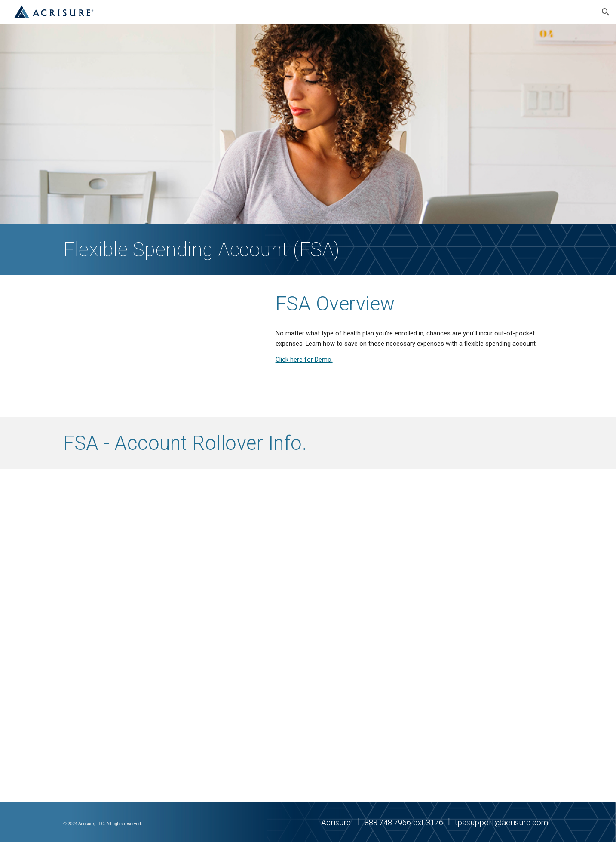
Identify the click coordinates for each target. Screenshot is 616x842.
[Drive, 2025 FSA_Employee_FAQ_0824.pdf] (435, 636)
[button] (606, 12)
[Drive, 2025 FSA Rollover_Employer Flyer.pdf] (181, 636)
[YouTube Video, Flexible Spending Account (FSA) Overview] (159, 346)
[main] (244, 249)
